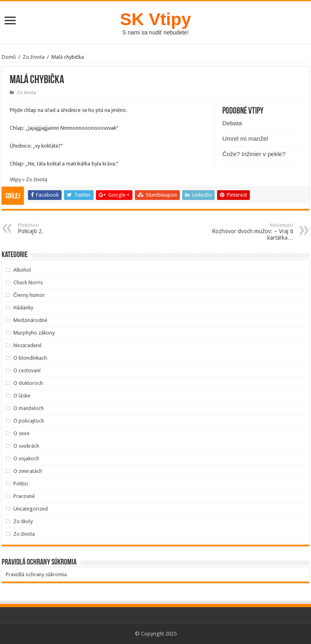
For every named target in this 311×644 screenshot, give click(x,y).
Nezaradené (28, 345)
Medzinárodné (30, 320)
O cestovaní (27, 370)
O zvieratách (28, 471)
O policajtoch (29, 421)
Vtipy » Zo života (29, 179)
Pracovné (24, 496)
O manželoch (29, 408)
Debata (232, 123)
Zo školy (23, 521)
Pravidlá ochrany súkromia (36, 574)
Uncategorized (31, 509)
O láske (22, 396)
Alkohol (22, 270)
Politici (21, 484)
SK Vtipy (155, 19)
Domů (9, 57)
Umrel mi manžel (245, 138)
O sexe (21, 433)
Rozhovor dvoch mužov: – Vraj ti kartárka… (252, 232)
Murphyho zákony (34, 333)
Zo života (34, 57)
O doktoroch (28, 383)
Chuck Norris (28, 282)
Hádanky (23, 308)
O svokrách (26, 446)
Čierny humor (29, 295)
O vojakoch (26, 458)
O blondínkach (30, 358)
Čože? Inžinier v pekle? (254, 154)
